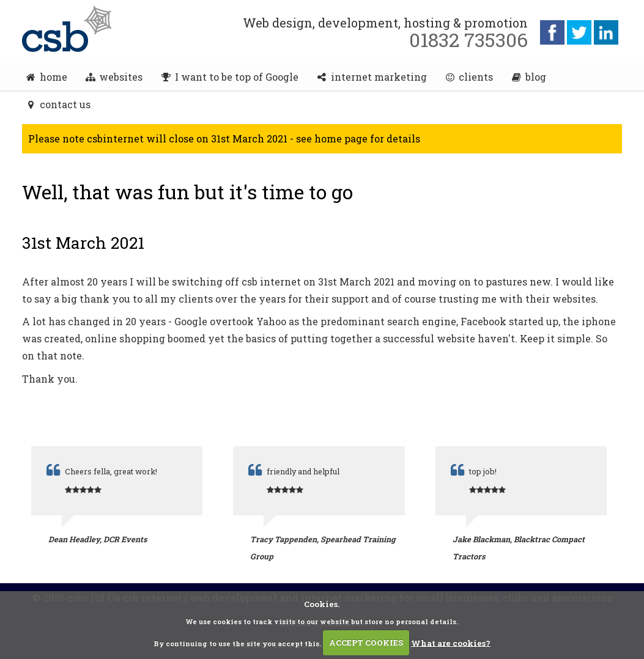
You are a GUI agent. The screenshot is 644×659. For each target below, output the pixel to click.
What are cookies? (451, 642)
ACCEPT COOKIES (366, 642)
